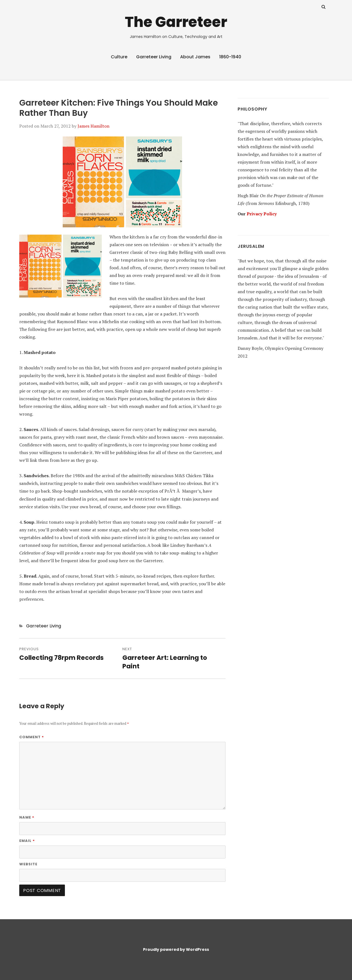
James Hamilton (94, 126)
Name (27, 817)
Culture (119, 57)
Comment (32, 737)
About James (195, 57)
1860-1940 (230, 57)
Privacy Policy (262, 214)
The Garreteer (176, 22)
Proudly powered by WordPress (176, 949)
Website (28, 864)
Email (27, 841)
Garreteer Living (154, 57)
